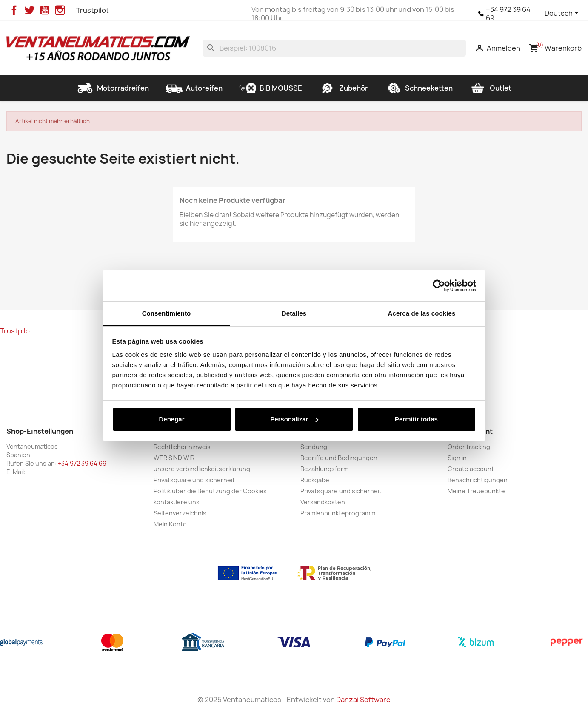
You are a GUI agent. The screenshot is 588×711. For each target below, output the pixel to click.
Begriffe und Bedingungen (339, 458)
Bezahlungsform (324, 469)
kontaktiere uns (177, 502)
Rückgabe (315, 480)
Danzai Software (363, 700)
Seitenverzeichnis (180, 513)
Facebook (14, 10)
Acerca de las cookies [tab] (422, 313)
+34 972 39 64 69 (508, 14)
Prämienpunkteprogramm (338, 513)
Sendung (314, 447)
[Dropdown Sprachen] (563, 14)
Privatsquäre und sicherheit (194, 480)
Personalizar (294, 419)
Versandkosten (323, 502)
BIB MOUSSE (271, 88)
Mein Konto (170, 524)
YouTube (45, 10)
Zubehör (343, 88)
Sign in (457, 458)
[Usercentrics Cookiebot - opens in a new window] (439, 286)
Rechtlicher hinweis (182, 447)
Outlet (490, 88)
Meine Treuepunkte (476, 491)
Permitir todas (416, 419)
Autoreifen (194, 88)
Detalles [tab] (294, 313)
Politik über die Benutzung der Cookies (210, 491)
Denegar (171, 419)
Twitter (29, 10)
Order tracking (469, 447)
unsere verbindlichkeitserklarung (202, 469)
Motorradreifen (113, 88)
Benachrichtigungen (478, 480)
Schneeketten (419, 88)
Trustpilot (93, 10)
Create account (471, 469)
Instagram (60, 10)
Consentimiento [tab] (167, 313)
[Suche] (334, 48)
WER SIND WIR (174, 458)
